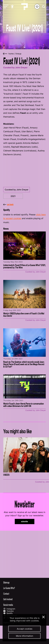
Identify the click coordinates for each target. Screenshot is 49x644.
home (11, 54)
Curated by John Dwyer (17, 190)
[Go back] (5, 54)
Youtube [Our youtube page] (8, 611)
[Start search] (43, 7)
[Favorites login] (37, 7)
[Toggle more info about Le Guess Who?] (24, 588)
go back (8, 204)
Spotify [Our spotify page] (8, 613)
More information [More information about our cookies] (24, 636)
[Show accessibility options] (13, 7)
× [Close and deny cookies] (44, 617)
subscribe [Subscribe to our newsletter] (24, 521)
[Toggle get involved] (24, 599)
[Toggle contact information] (24, 594)
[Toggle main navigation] (5, 7)
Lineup (18, 54)
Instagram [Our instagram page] (9, 609)
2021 (13, 196)
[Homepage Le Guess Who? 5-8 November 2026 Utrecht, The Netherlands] (25, 7)
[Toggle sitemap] (24, 582)
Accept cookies (25, 629)
